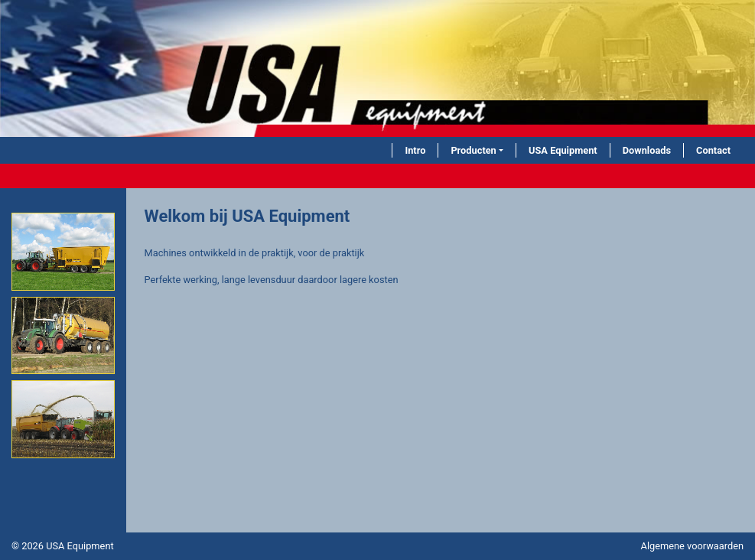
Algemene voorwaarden (692, 546)
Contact (713, 150)
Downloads (647, 150)
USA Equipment (563, 150)
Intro (415, 150)
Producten (473, 150)
